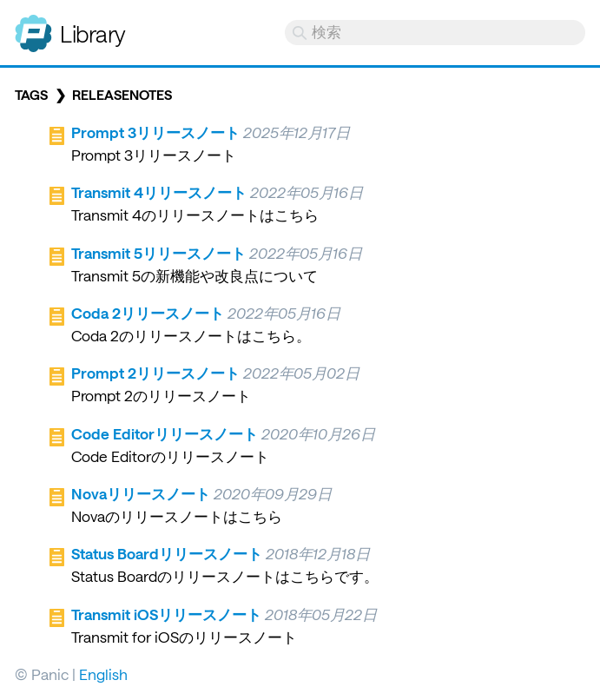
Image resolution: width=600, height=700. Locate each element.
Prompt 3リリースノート (155, 132)
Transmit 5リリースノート (158, 253)
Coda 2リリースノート (148, 313)
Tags (31, 95)
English (103, 674)
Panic (33, 26)
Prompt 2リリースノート (155, 373)
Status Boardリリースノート (167, 553)
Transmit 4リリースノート (159, 192)
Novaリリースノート (141, 493)
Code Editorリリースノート (165, 433)
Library (93, 33)
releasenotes (122, 95)
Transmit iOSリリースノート (166, 614)
